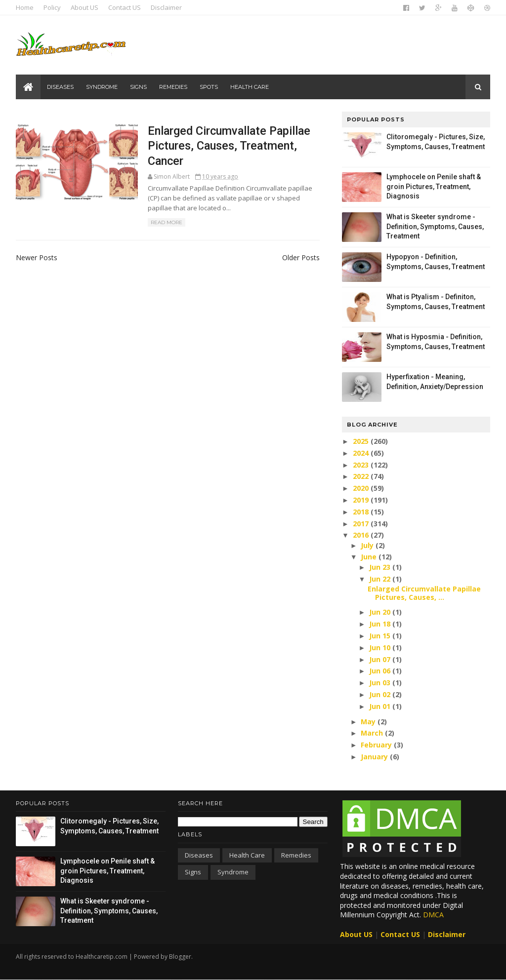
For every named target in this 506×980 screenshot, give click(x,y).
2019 (362, 500)
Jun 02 (381, 694)
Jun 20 (381, 612)
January (375, 757)
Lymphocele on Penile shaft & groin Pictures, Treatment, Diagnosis (434, 186)
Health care (250, 87)
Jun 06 (381, 671)
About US (84, 7)
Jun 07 (381, 659)
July (368, 545)
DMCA (433, 915)
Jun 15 (381, 636)
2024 (362, 453)
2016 (362, 535)
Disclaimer (166, 7)
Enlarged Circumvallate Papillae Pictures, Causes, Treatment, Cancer (229, 146)
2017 (362, 524)
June (370, 557)
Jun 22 (381, 579)
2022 (362, 476)
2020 (362, 488)
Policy (52, 7)
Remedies (173, 87)
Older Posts (301, 257)
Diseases (60, 87)
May (369, 722)
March (373, 733)
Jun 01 (381, 706)
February (377, 745)
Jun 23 (381, 567)
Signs (138, 87)
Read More (167, 222)
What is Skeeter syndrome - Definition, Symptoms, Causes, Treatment (435, 226)
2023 (362, 465)
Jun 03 (381, 683)
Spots (209, 87)
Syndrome (102, 87)
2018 (362, 512)
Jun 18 (381, 624)
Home (25, 7)
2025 (362, 441)
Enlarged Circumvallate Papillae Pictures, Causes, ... (424, 593)
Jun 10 (381, 647)
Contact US (125, 7)
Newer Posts (37, 257)
